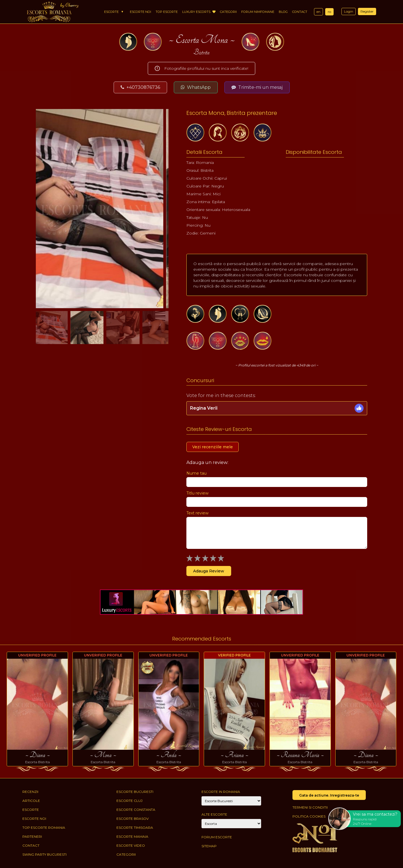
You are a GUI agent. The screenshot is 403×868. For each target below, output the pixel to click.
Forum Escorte (217, 837)
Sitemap (209, 846)
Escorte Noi (140, 12)
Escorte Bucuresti (135, 792)
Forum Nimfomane (258, 12)
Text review (197, 513)
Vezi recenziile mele (213, 447)
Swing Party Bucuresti (44, 854)
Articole (31, 801)
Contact (300, 12)
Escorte (111, 12)
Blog (283, 12)
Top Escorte (167, 12)
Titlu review (197, 493)
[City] (231, 801)
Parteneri (32, 836)
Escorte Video (131, 845)
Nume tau (196, 473)
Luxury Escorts (199, 12)
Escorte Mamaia (132, 836)
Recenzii (30, 792)
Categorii (228, 12)
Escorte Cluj (129, 801)
